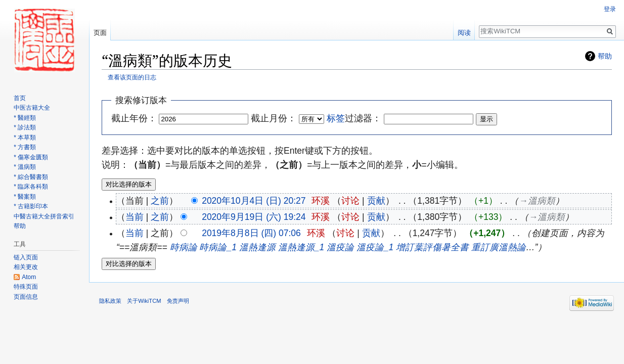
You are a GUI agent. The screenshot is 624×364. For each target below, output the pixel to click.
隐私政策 (110, 301)
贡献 (376, 201)
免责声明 (178, 301)
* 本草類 (25, 138)
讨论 (350, 201)
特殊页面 (26, 287)
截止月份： (274, 118)
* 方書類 (25, 147)
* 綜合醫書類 (31, 177)
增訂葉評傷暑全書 (432, 247)
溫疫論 (340, 247)
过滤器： (354, 118)
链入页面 (26, 257)
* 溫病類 (25, 167)
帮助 (605, 56)
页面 (100, 33)
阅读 (464, 33)
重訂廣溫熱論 (499, 247)
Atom (29, 277)
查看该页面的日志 (132, 77)
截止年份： (134, 118)
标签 (336, 118)
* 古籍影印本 (31, 206)
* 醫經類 (25, 118)
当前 (135, 217)
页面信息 (26, 297)
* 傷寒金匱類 (31, 157)
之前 (160, 201)
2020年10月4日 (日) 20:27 (254, 201)
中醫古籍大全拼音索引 (44, 216)
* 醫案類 (25, 197)
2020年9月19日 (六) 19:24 (254, 217)
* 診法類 (25, 127)
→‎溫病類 (537, 201)
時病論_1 (218, 247)
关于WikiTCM (144, 301)
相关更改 (26, 267)
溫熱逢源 (257, 247)
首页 (20, 98)
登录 (610, 9)
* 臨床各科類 (31, 187)
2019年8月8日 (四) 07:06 (251, 233)
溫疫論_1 (375, 247)
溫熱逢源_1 (301, 247)
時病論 (184, 247)
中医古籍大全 (32, 108)
